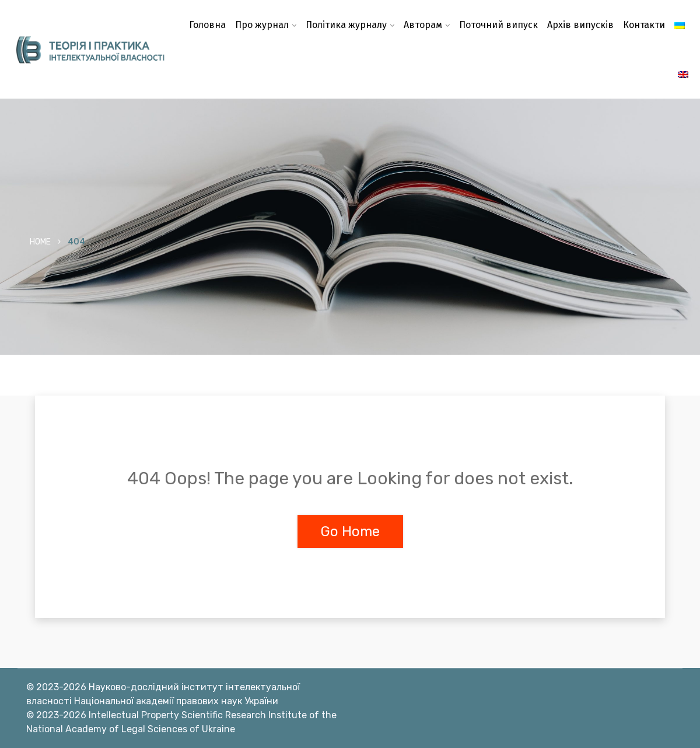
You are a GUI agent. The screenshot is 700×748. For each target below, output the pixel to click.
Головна (207, 25)
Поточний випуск (498, 25)
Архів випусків (580, 25)
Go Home (350, 532)
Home (40, 242)
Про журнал (262, 25)
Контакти (644, 25)
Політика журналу (346, 25)
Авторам (423, 25)
